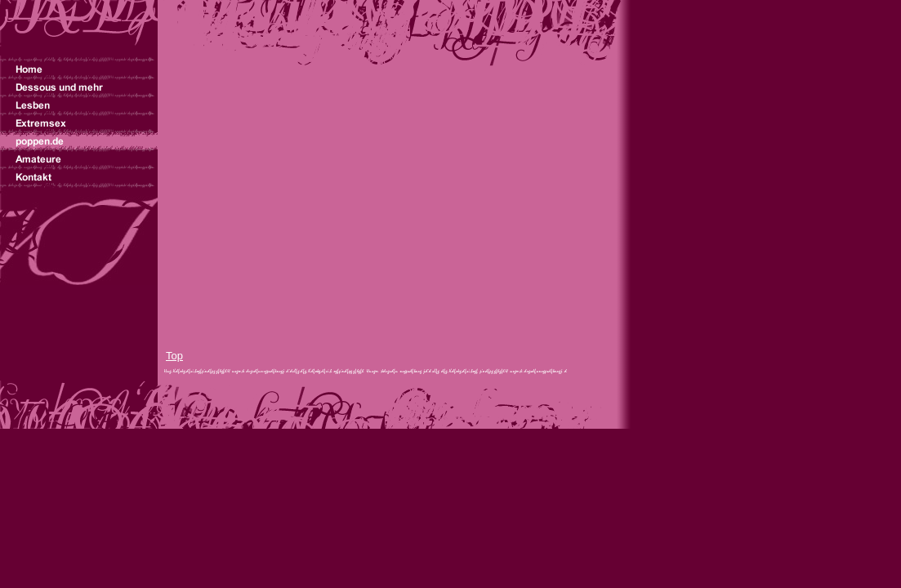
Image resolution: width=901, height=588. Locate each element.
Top (174, 356)
